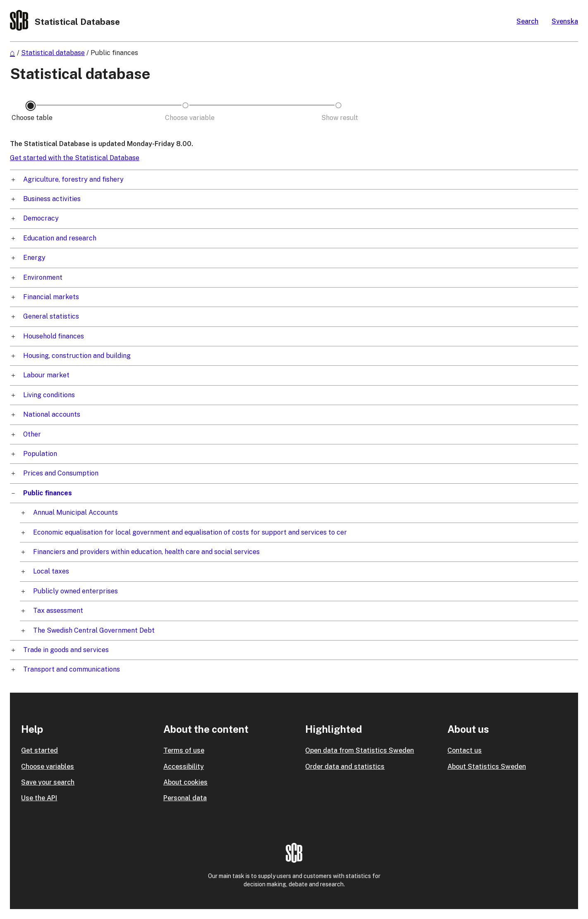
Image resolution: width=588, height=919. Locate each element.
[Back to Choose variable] (185, 118)
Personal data (185, 798)
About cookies (185, 782)
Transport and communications (72, 669)
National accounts (52, 414)
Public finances (114, 53)
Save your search (48, 782)
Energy (34, 258)
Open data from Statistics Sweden (360, 750)
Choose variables (48, 767)
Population (40, 454)
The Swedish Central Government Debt (94, 630)
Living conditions (49, 395)
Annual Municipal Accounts (75, 512)
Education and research (60, 238)
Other (32, 434)
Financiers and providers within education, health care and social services (146, 552)
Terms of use (184, 750)
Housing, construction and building (77, 356)
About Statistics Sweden (487, 767)
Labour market (46, 375)
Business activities (52, 199)
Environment (43, 277)
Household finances (54, 336)
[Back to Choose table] (31, 118)
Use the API (39, 798)
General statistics (51, 316)
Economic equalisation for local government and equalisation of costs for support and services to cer (190, 532)
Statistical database (53, 53)
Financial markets (51, 297)
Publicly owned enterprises (75, 591)
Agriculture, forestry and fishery (73, 179)
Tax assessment (58, 611)
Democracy (41, 218)
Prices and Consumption (61, 473)
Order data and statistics (345, 767)
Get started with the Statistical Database (75, 158)
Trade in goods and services (66, 650)
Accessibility (184, 767)
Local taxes (51, 571)
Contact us (465, 750)
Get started (39, 750)
